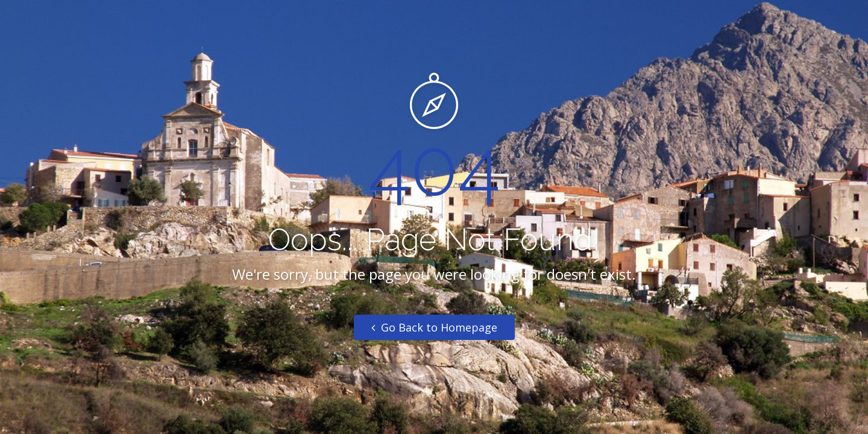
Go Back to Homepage (434, 327)
